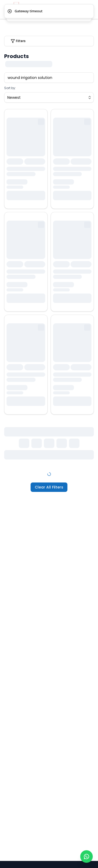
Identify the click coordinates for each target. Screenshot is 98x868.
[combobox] (49, 97)
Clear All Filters (49, 487)
